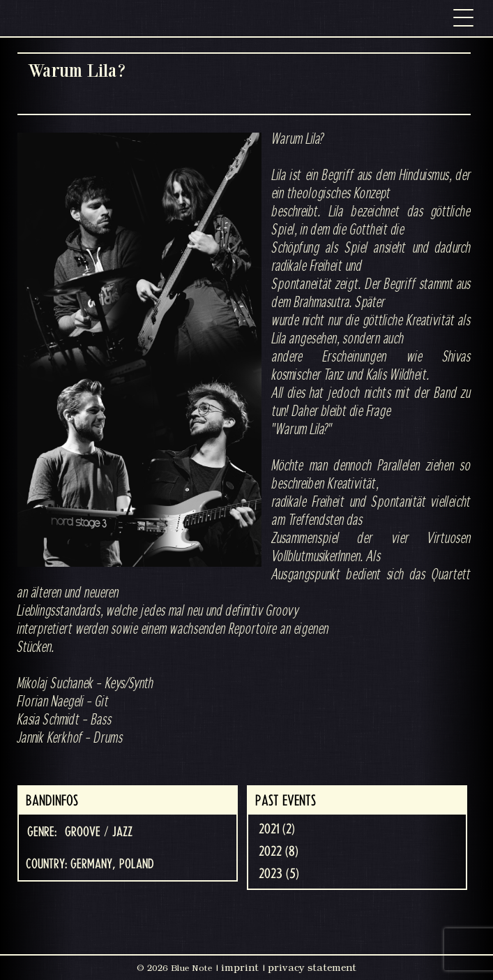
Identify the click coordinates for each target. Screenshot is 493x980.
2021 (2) (277, 829)
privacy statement (312, 967)
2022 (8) (279, 852)
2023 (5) (279, 874)
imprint (240, 967)
